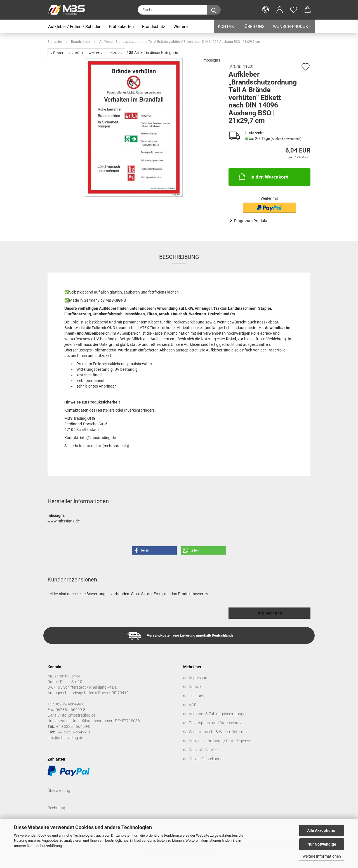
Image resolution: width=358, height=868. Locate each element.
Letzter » (115, 53)
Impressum (199, 678)
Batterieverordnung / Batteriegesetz (220, 741)
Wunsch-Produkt (292, 27)
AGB (193, 705)
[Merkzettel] (294, 10)
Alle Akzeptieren (322, 831)
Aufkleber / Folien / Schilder (74, 27)
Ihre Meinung (269, 613)
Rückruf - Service (203, 750)
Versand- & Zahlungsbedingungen (218, 714)
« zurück (76, 53)
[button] (266, 10)
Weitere (181, 27)
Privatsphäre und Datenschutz (215, 723)
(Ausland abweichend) (286, 139)
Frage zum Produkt (251, 221)
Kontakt (227, 27)
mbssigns (212, 60)
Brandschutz (154, 27)
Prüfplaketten (121, 27)
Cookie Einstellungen (207, 759)
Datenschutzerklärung (44, 846)
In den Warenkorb (263, 176)
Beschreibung (179, 257)
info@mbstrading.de (65, 738)
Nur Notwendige (322, 844)
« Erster (57, 53)
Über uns (255, 27)
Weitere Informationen (322, 856)
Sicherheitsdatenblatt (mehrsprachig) (97, 446)
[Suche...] (214, 10)
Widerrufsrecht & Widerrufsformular (220, 732)
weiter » (95, 53)
